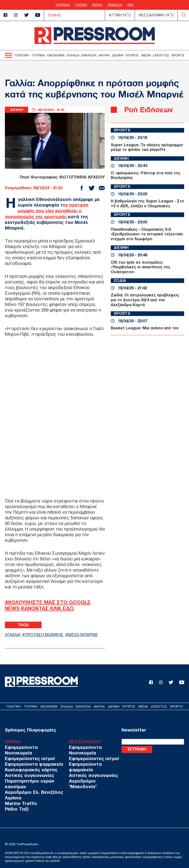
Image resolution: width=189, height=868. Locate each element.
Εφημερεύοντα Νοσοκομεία (33, 747)
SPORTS (178, 55)
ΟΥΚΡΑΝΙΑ (63, 5)
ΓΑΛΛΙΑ (15, 634)
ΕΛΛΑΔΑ (73, 55)
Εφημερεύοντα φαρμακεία (32, 758)
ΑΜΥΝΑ (97, 5)
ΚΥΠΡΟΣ (132, 55)
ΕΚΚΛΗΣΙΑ (115, 5)
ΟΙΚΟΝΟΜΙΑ (56, 55)
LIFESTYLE (161, 55)
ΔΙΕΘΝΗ (118, 55)
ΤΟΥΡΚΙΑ (81, 5)
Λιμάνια (12, 792)
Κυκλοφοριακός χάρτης (29, 764)
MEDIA (146, 55)
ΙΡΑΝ (131, 5)
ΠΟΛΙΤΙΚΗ (22, 55)
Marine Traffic (20, 798)
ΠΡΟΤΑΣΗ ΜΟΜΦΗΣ (46, 634)
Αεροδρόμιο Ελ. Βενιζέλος (32, 786)
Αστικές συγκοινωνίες (28, 769)
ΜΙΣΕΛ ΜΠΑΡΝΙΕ (87, 634)
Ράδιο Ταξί (16, 803)
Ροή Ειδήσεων (150, 110)
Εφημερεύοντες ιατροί (28, 753)
